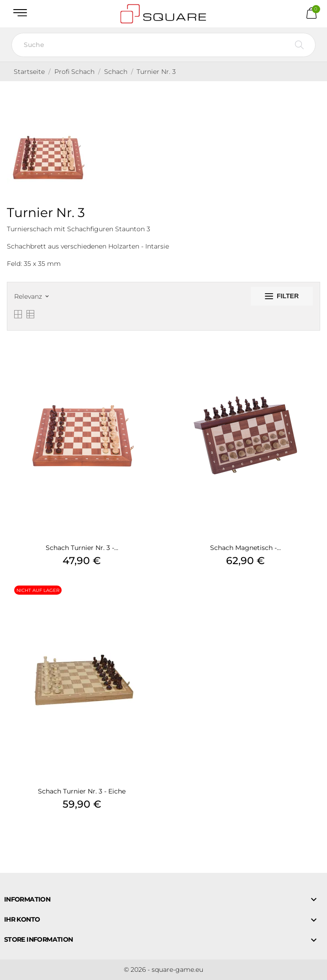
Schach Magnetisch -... (245, 548)
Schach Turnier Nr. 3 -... (82, 548)
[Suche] (163, 45)
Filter (282, 296)
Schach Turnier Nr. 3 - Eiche (82, 791)
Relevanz (31, 296)
